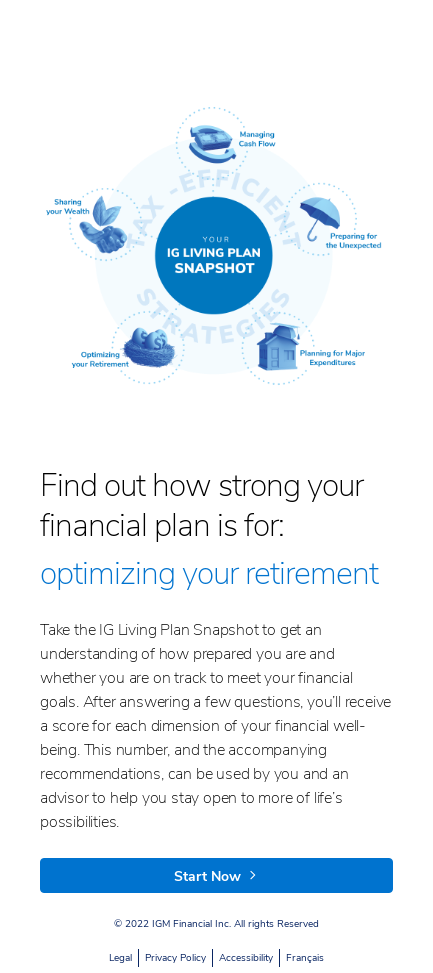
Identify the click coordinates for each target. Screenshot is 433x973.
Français (305, 958)
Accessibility (246, 958)
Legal (120, 958)
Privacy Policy (175, 958)
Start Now (216, 876)
